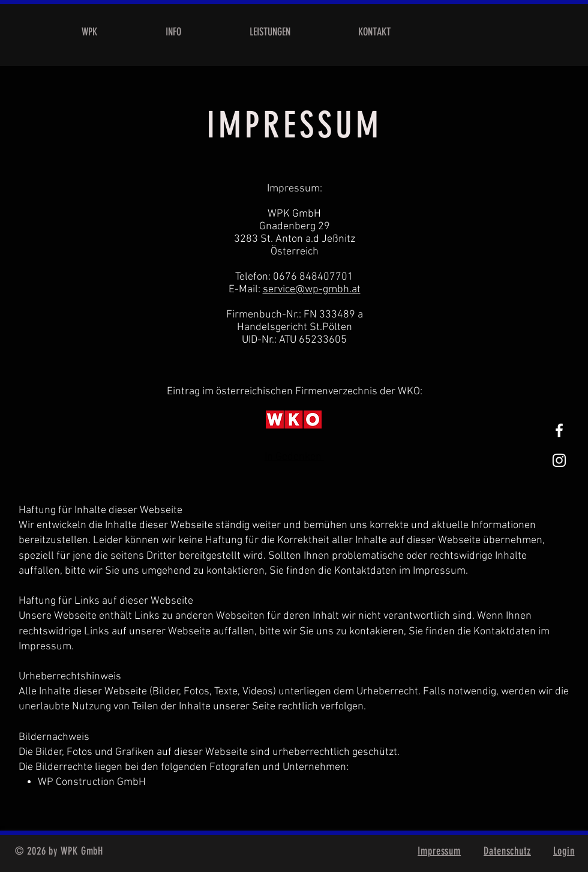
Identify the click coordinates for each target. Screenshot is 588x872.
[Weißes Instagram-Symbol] (559, 460)
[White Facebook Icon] (559, 430)
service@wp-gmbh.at (312, 290)
